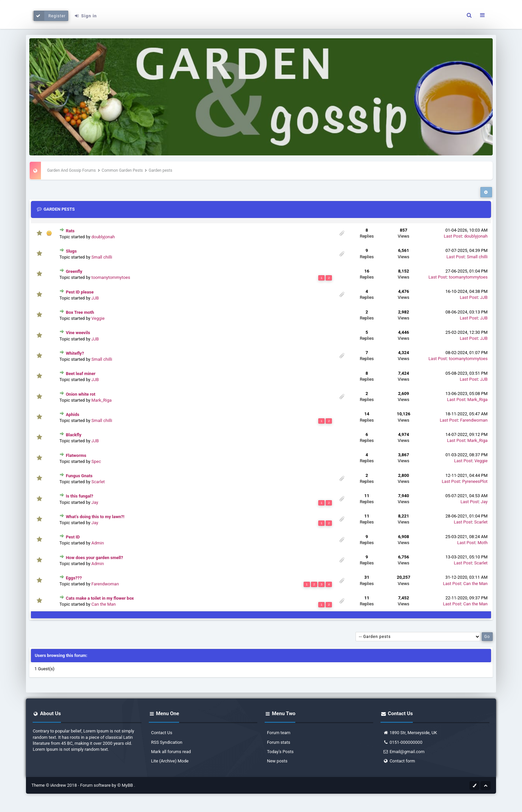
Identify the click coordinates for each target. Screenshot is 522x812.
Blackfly (74, 435)
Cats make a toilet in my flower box (100, 598)
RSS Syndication (167, 742)
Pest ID (73, 537)
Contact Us (162, 733)
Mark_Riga (102, 400)
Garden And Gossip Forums (71, 170)
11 (367, 496)
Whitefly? (75, 353)
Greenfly (74, 271)
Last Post (453, 236)
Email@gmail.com (404, 752)
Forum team (279, 733)
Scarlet (98, 482)
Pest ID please (80, 292)
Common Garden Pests (122, 170)
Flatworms (76, 455)
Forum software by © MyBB (107, 785)
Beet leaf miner (81, 374)
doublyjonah (103, 237)
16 (367, 271)
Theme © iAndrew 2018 (55, 785)
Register (50, 16)
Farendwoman (474, 420)
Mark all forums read (171, 752)
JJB (95, 298)
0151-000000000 (403, 742)
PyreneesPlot (475, 481)
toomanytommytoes (111, 277)
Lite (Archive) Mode (170, 761)
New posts (277, 761)
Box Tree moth (80, 312)
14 (367, 414)
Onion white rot (81, 394)
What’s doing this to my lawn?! (95, 517)
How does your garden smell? (95, 558)
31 (367, 577)
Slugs (71, 251)
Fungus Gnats (79, 476)
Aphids (73, 414)
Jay (95, 502)
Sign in (86, 16)
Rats (70, 231)
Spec (96, 461)
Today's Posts (280, 752)
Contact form (399, 761)
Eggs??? (74, 578)
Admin (98, 543)
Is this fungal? (80, 496)
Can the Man (476, 584)
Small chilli (102, 257)
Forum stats (279, 742)
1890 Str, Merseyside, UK (410, 733)
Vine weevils (78, 333)
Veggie (98, 318)
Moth (482, 543)
